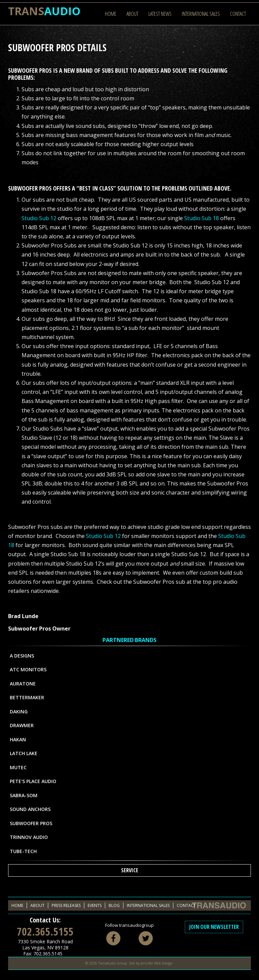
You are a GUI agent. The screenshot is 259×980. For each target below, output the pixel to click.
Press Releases (66, 905)
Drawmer (22, 725)
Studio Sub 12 (39, 218)
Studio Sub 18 (202, 218)
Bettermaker (27, 697)
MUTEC (18, 767)
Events (95, 905)
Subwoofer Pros (31, 823)
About (132, 14)
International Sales (201, 14)
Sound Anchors (30, 809)
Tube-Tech (23, 851)
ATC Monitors (28, 669)
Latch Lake (24, 753)
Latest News (160, 14)
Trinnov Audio (29, 837)
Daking (19, 712)
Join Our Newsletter (214, 927)
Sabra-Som (24, 795)
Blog (114, 905)
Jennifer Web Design (157, 963)
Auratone (23, 684)
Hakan (18, 739)
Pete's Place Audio (33, 781)
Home (111, 14)
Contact (238, 14)
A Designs (22, 656)
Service (130, 870)
